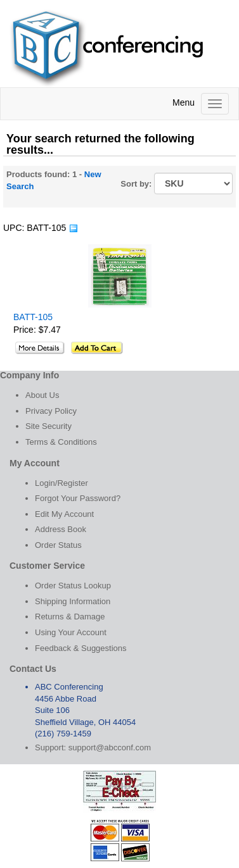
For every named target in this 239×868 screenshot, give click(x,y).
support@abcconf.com (110, 747)
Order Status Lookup (73, 586)
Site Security (48, 426)
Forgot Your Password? (78, 498)
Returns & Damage (70, 617)
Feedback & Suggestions (81, 648)
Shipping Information (73, 601)
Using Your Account (71, 632)
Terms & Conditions (61, 442)
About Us (42, 395)
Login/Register (61, 483)
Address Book (61, 529)
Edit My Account (64, 514)
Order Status (58, 545)
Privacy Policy (51, 411)
